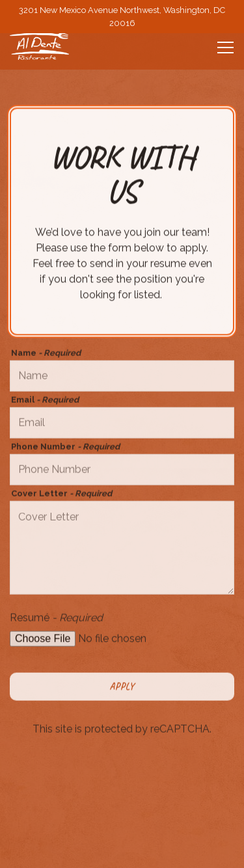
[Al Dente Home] (55, 46)
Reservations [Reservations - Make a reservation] (122, 847)
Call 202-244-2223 (122, 811)
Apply (122, 688)
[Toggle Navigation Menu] (225, 47)
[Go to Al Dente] (122, 16)
